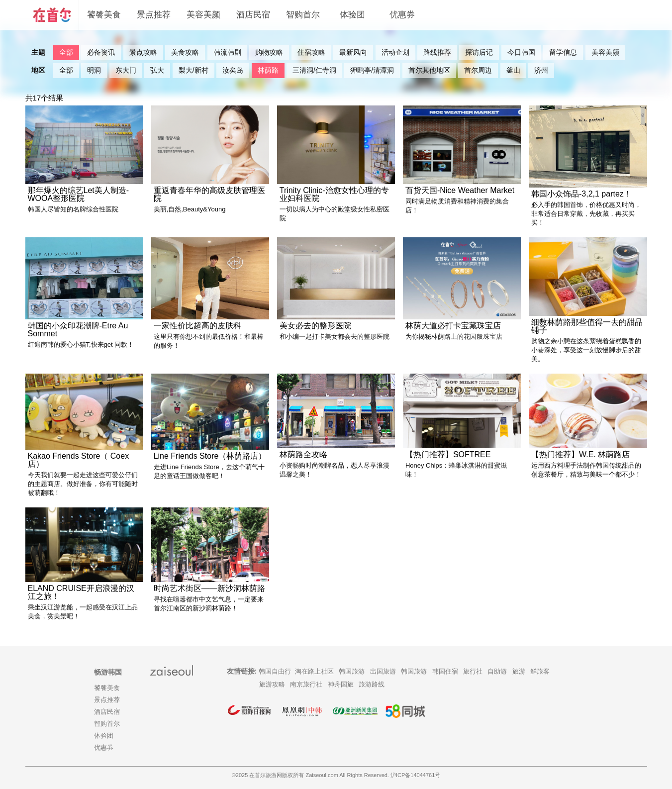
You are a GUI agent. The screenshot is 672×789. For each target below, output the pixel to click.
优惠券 (402, 15)
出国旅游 (383, 671)
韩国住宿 (445, 671)
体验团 (352, 15)
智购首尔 (303, 15)
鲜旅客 (540, 671)
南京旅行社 (306, 684)
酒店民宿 (253, 15)
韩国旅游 (352, 671)
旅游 (519, 671)
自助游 (497, 671)
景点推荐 (154, 15)
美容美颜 (203, 15)
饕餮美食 (104, 15)
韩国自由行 (275, 671)
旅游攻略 (272, 684)
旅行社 (473, 671)
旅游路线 (372, 684)
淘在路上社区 (314, 671)
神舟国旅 (341, 684)
